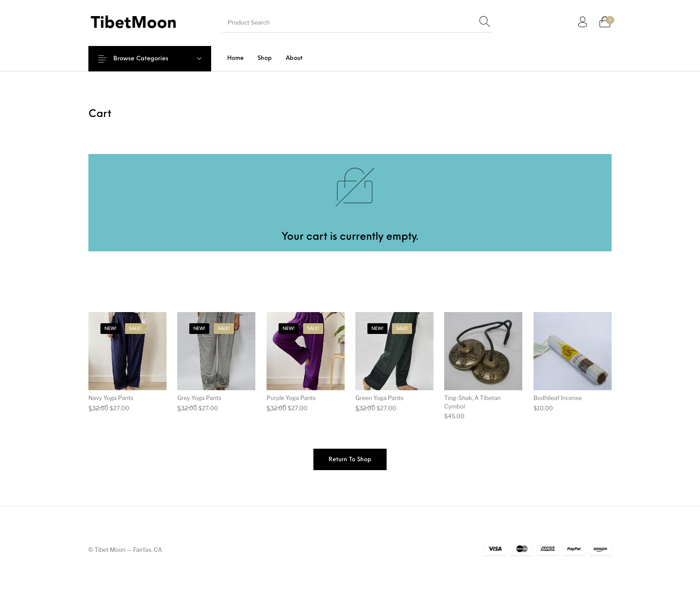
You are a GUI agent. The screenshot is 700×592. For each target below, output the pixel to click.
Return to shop (350, 460)
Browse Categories (147, 59)
